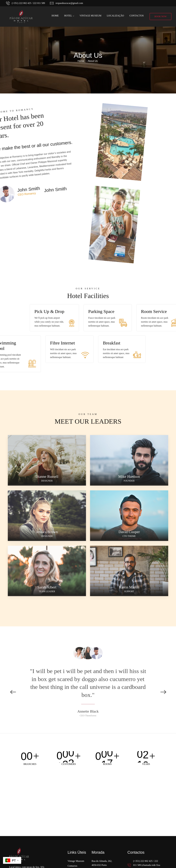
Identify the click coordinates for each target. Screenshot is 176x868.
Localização (115, 16)
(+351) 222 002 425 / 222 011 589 (28, 3)
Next (163, 674)
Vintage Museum (90, 16)
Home (55, 16)
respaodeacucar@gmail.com (69, 3)
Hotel (68, 16)
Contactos (137, 16)
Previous (13, 674)
